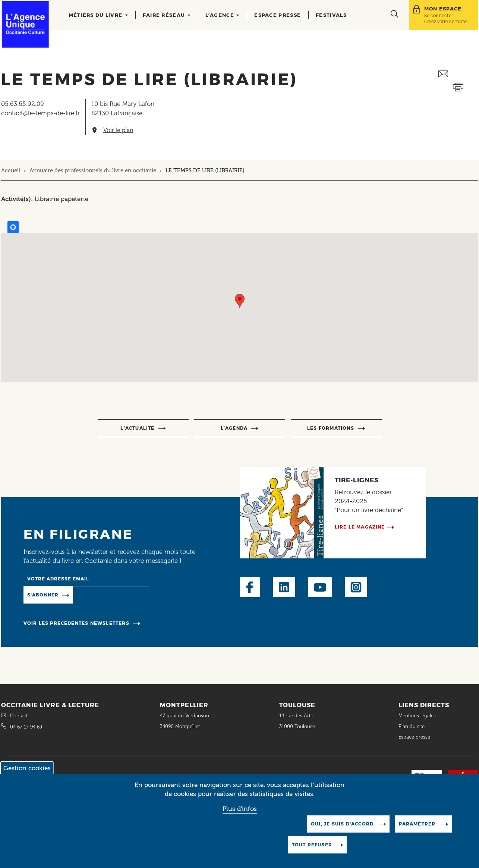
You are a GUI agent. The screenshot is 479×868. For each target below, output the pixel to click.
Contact (19, 716)
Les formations (331, 428)
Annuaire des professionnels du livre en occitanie (93, 170)
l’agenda (234, 428)
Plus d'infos (240, 809)
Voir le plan (118, 130)
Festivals (331, 15)
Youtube (320, 587)
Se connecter (439, 15)
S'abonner (43, 595)
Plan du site (412, 726)
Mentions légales (418, 716)
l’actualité (137, 428)
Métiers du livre (98, 15)
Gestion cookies (27, 768)
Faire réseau (167, 15)
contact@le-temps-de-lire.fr (40, 113)
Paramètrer (418, 824)
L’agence (223, 15)
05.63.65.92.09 (23, 104)
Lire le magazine (360, 527)
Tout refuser (312, 845)
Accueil (11, 170)
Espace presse (278, 15)
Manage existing (103, 594)
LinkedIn (284, 587)
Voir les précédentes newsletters (76, 623)
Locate (13, 227)
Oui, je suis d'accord (343, 824)
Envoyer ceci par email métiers (458, 74)
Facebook (250, 587)
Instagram (356, 587)
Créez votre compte (445, 21)
